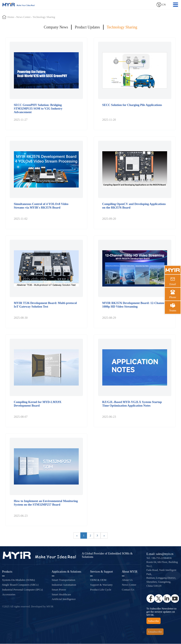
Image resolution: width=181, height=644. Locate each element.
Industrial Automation (64, 585)
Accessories (9, 595)
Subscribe (153, 621)
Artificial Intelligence (64, 599)
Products (7, 572)
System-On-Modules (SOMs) (19, 580)
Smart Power (59, 590)
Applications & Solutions (67, 572)
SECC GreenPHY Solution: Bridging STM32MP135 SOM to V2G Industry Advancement (38, 109)
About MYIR (130, 572)
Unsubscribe (155, 632)
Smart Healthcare (61, 595)
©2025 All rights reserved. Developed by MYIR (28, 607)
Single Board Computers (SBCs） (21, 585)
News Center (129, 585)
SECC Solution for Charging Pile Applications (132, 105)
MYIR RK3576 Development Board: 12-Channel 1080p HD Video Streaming (134, 305)
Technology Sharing (122, 27)
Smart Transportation (64, 580)
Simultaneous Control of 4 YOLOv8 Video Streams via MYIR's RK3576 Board (41, 206)
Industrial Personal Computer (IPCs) (22, 590)
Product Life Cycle (101, 590)
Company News (56, 27)
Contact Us (128, 590)
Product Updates (87, 27)
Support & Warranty (101, 585)
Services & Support (101, 572)
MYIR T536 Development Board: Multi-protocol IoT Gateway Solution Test (45, 305)
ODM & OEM (98, 580)
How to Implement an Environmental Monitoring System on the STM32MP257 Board (46, 503)
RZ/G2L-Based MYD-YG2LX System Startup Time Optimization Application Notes (132, 404)
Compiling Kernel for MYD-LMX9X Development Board (38, 404)
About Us (127, 580)
